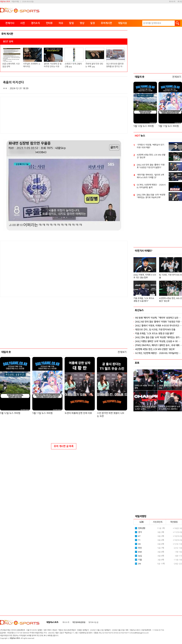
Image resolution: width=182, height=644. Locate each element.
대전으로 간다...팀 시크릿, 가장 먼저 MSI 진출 (155, 330)
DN (138, 564)
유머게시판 (106, 23)
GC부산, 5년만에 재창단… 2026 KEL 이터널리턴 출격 (151, 186)
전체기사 (10, 23)
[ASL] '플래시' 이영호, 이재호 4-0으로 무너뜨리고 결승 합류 (159, 326)
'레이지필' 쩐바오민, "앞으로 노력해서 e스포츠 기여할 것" (150, 176)
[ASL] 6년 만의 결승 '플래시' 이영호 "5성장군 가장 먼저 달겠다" (151, 166)
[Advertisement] (39, 269)
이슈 (61, 23)
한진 (138, 548)
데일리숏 (123, 23)
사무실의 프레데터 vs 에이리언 (32, 65)
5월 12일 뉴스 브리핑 (10, 413)
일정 (93, 23)
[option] (158, 278)
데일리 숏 (6, 352)
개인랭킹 (174, 522)
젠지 (138, 532)
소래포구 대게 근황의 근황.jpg (73, 65)
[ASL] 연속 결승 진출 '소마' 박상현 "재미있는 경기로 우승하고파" (151, 196)
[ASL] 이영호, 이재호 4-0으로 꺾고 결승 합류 (145, 276)
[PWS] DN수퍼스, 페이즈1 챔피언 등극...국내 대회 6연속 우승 (159, 345)
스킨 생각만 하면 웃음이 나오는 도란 (111, 415)
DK (138, 544)
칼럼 (71, 23)
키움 (138, 560)
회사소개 (172, 2)
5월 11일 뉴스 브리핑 (42, 413)
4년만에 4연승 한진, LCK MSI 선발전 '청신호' (151, 156)
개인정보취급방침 (79, 622)
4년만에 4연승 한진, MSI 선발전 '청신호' (170, 300)
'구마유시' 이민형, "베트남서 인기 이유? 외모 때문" (150, 146)
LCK (142, 522)
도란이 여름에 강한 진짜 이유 (78, 413)
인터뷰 (49, 23)
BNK (138, 552)
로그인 (180, 2)
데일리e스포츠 (5, 2)
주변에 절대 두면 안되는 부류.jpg (94, 65)
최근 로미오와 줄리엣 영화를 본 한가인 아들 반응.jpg (115, 65)
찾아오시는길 (93, 622)
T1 (138, 540)
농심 (138, 556)
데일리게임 (15, 2)
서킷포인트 (158, 522)
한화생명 (140, 528)
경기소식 (35, 23)
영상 (82, 23)
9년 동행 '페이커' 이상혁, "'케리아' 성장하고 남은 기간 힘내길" (159, 318)
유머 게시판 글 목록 (64, 446)
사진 (23, 23)
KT (138, 536)
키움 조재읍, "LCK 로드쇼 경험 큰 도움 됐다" (144, 300)
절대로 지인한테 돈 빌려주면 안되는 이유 (53, 65)
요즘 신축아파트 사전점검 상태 (11, 65)
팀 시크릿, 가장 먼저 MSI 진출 (170, 276)
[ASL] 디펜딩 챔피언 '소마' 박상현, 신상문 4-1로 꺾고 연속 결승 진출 (159, 341)
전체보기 (122, 352)
